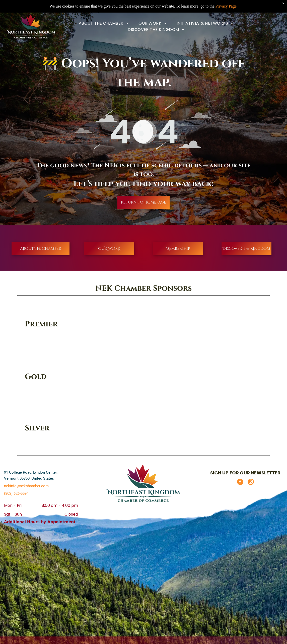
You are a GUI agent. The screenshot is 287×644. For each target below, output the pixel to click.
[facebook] (240, 482)
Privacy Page (226, 6)
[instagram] (251, 482)
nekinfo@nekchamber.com (26, 486)
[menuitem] (104, 23)
